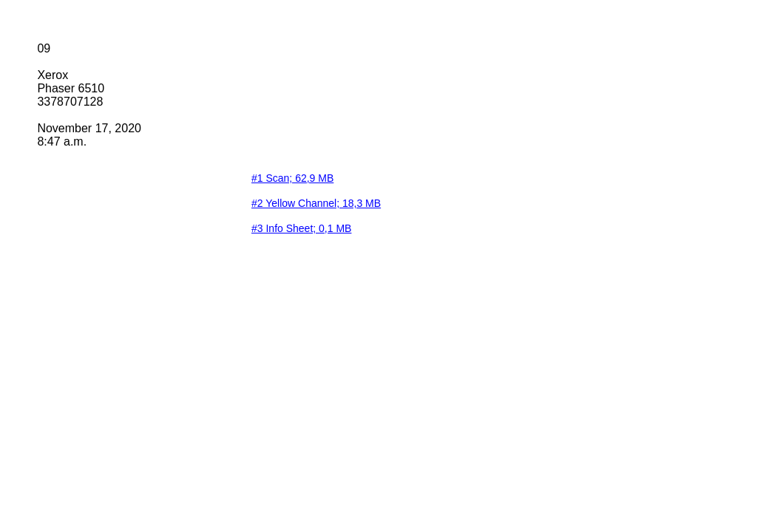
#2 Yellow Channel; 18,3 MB (316, 203)
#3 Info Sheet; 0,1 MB (301, 228)
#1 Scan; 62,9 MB (292, 178)
